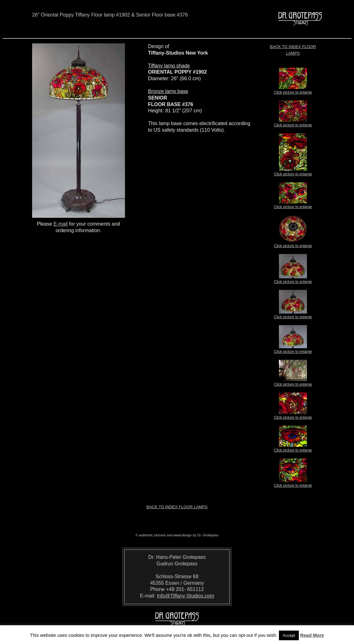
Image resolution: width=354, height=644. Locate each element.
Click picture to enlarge (293, 90)
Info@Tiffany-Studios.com (185, 596)
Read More (312, 635)
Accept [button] (289, 635)
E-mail (61, 224)
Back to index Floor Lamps (177, 507)
